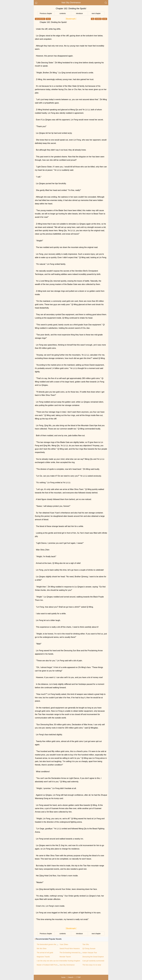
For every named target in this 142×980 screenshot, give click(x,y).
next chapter (96, 13)
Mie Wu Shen (42, 948)
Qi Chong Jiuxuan (89, 948)
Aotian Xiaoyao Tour (90, 953)
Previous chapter (46, 13)
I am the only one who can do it (48, 961)
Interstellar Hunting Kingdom (70, 961)
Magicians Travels (43, 957)
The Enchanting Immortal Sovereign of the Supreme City (80, 953)
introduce (79, 13)
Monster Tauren (65, 957)
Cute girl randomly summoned (93, 961)
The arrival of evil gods (45, 953)
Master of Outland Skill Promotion (49, 965)
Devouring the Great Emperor (93, 957)
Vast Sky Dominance (71, 3)
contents (63, 13)
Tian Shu (86, 944)
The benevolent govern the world (49, 944)
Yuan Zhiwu (64, 944)
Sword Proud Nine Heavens (70, 948)
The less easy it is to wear (92, 965)
